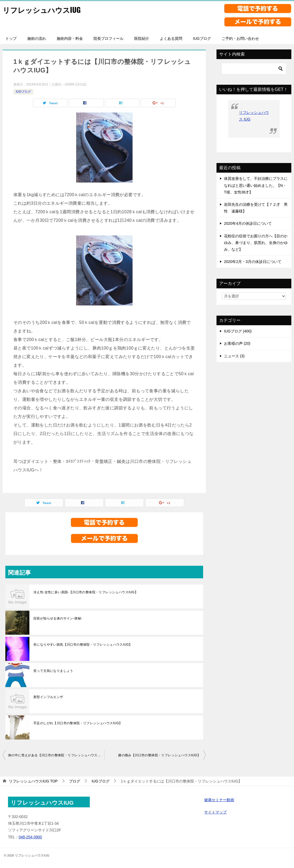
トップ (11, 38)
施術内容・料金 (70, 38)
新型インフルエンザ (48, 697)
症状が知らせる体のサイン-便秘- (58, 618)
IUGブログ (202, 38)
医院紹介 (142, 38)
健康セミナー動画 (219, 800)
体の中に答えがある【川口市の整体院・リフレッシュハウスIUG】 (56, 755)
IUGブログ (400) (238, 331)
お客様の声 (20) (237, 343)
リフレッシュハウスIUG (46, 9)
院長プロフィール (109, 38)
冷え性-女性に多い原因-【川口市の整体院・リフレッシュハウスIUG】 (86, 592)
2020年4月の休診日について (248, 223)
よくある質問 (171, 38)
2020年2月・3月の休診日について (253, 262)
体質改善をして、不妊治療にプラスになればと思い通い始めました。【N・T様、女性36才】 (256, 185)
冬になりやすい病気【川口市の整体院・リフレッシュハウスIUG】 (83, 645)
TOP (33, 781)
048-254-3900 (30, 837)
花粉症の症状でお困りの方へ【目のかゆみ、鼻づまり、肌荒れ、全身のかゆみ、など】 (256, 243)
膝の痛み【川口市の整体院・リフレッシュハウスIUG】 (159, 755)
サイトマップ (215, 812)
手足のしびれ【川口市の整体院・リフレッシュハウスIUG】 (78, 723)
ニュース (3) (234, 356)
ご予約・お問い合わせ (240, 38)
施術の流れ (37, 38)
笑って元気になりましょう (53, 671)
